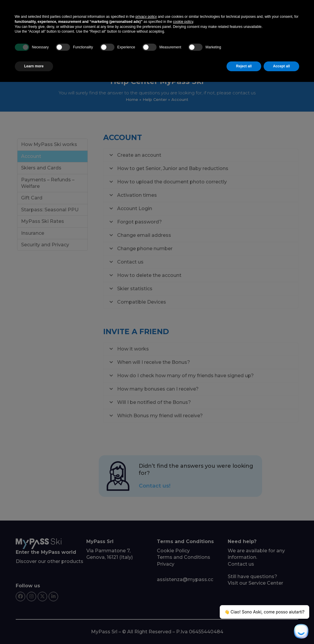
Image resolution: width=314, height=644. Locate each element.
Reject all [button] (244, 66)
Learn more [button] (34, 66)
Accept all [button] (282, 66)
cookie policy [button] (183, 22)
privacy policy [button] (146, 17)
